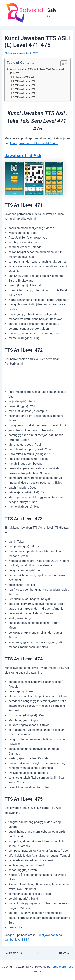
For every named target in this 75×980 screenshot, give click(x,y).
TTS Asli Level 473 (25, 89)
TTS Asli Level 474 (25, 93)
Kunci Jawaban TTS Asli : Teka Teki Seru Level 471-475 (37, 71)
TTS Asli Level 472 (25, 85)
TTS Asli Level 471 (25, 81)
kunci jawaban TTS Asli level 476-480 (34, 143)
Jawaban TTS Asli (25, 77)
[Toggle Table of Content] (62, 64)
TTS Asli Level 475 (25, 97)
